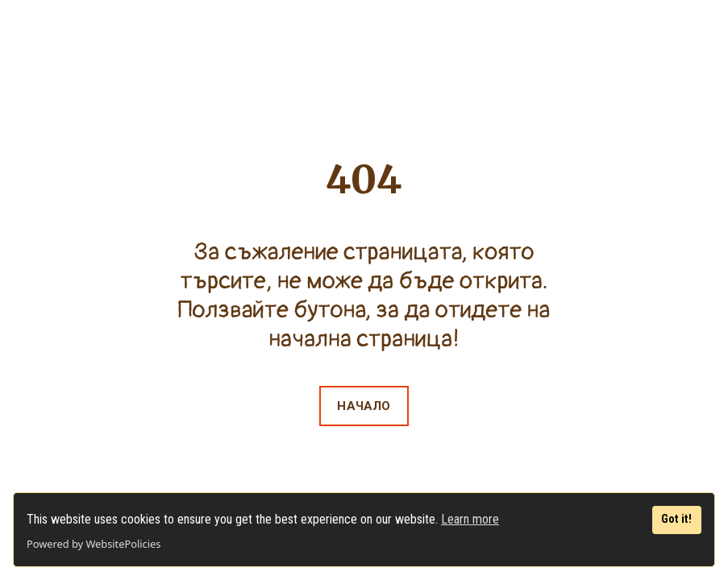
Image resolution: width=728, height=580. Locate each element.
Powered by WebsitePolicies (94, 544)
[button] (364, 406)
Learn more (470, 519)
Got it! (676, 519)
